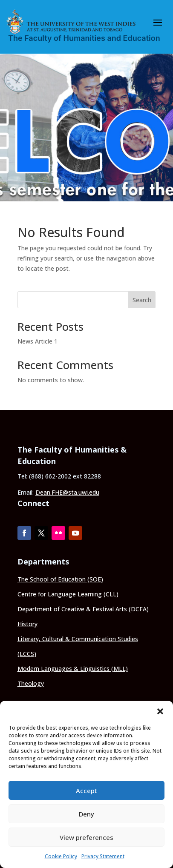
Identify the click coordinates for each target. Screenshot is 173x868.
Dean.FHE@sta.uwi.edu (67, 492)
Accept (86, 791)
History (27, 624)
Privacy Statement (103, 856)
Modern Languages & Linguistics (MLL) (73, 669)
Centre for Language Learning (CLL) (68, 594)
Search (142, 300)
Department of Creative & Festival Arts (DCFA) (83, 609)
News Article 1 (37, 341)
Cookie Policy (61, 856)
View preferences (86, 837)
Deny (86, 814)
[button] (160, 711)
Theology (31, 683)
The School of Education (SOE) (60, 579)
